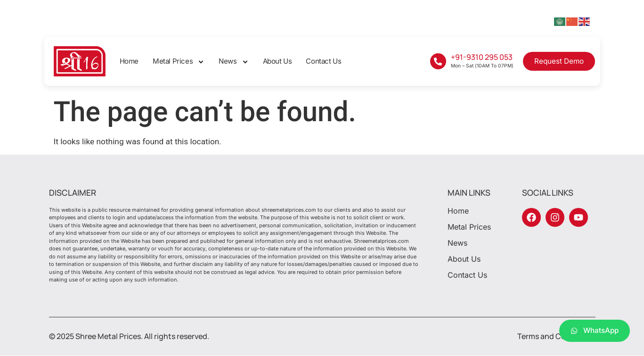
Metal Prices (179, 62)
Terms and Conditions (556, 336)
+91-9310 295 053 (482, 57)
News (233, 62)
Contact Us (323, 61)
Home (129, 61)
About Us (277, 61)
